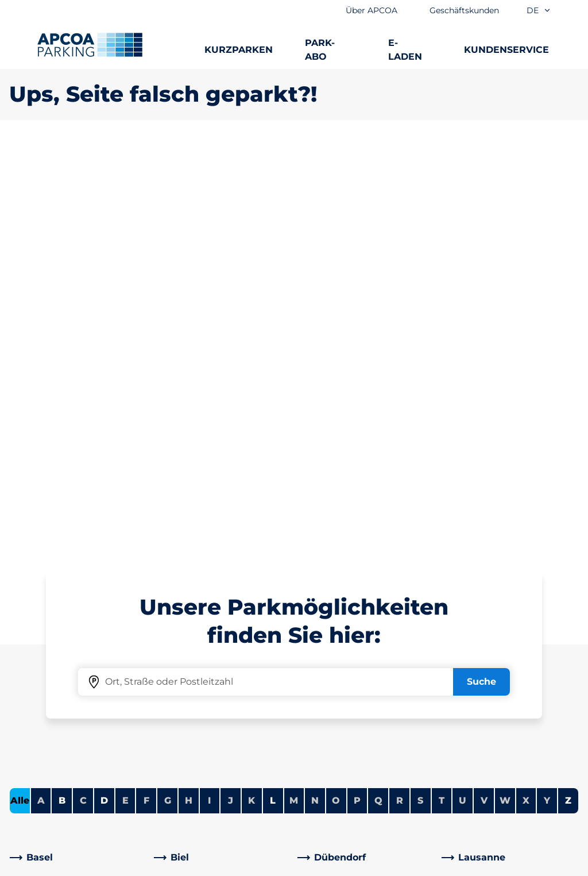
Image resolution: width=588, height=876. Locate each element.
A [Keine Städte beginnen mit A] (41, 396)
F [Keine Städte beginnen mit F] (146, 396)
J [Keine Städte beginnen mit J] (231, 396)
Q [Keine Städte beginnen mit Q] (378, 396)
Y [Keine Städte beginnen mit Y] (547, 396)
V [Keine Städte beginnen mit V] (484, 396)
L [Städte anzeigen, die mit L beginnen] (273, 396)
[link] (78, 453)
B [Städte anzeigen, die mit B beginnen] (62, 396)
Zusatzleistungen (173, 865)
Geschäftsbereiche (346, 717)
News (316, 786)
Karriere (321, 657)
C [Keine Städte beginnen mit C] (83, 396)
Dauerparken (40, 657)
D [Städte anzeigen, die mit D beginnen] (104, 396)
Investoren (328, 768)
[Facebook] (163, 713)
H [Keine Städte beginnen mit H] (189, 396)
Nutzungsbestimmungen (60, 865)
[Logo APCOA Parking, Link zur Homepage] (90, 45)
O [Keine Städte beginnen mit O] (336, 396)
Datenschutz (260, 865)
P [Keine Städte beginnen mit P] (357, 396)
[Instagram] (186, 713)
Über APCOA (332, 639)
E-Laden (28, 694)
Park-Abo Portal (45, 676)
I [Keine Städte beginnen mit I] (209, 396)
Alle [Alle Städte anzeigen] (20, 396)
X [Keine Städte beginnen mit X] (526, 396)
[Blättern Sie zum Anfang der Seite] (570, 553)
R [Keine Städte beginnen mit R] (400, 396)
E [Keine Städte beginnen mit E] (125, 396)
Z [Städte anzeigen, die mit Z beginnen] (568, 396)
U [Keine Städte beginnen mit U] (463, 396)
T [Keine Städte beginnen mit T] (442, 396)
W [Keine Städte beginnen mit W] (505, 396)
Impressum (336, 865)
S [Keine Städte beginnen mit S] (420, 396)
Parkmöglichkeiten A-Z (62, 639)
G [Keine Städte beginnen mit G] (168, 396)
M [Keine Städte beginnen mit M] (294, 396)
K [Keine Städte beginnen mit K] (252, 396)
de (539, 10)
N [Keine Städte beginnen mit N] (315, 396)
